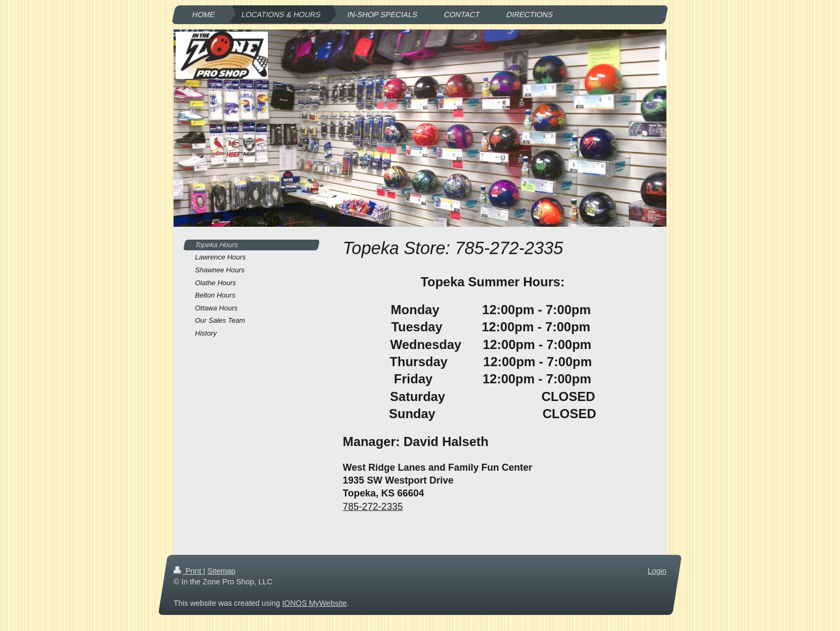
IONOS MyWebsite (315, 603)
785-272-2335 (373, 507)
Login (657, 571)
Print (188, 571)
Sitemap (221, 571)
